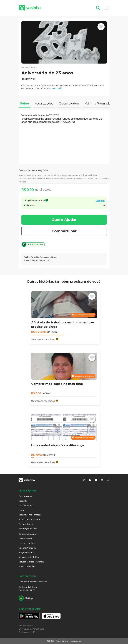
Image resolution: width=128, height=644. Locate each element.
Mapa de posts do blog (29, 557)
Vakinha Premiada (27, 548)
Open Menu (107, 8)
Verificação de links (28, 529)
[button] (64, 42)
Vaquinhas (24, 501)
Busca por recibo (27, 566)
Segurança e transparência (31, 562)
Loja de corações (27, 543)
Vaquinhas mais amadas (30, 515)
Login (21, 510)
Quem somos (25, 496)
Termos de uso (26, 524)
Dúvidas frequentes (28, 534)
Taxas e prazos (25, 539)
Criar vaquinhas (26, 505)
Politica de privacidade (29, 519)
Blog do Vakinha (26, 552)
